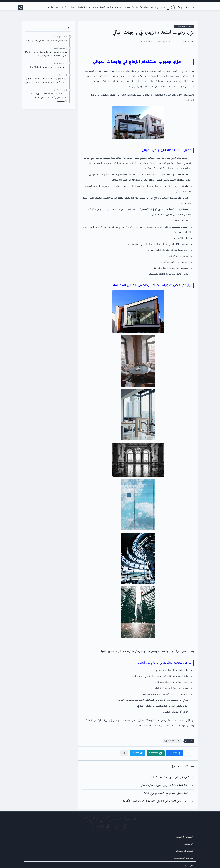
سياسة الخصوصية (184, 858)
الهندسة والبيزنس (115, 7)
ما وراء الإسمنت (76, 7)
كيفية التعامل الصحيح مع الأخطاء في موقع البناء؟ (167, 793)
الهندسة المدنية (147, 7)
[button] (175, 753)
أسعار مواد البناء (53, 7)
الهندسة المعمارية (131, 7)
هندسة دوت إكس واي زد (175, 7)
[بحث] (21, 7)
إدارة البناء (64, 7)
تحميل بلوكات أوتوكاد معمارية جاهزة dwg (48, 67)
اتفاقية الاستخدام (184, 851)
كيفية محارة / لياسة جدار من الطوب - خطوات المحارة (165, 785)
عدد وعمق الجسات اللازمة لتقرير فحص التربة (47, 41)
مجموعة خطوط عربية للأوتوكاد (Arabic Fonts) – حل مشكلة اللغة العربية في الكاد (46, 54)
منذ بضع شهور (59, 36)
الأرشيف (189, 844)
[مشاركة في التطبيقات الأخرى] (124, 753)
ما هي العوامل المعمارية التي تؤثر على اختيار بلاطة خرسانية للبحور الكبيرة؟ (156, 801)
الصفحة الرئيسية (185, 837)
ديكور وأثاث (102, 7)
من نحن (189, 865)
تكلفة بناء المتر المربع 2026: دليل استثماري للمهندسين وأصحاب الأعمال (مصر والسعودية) (48, 98)
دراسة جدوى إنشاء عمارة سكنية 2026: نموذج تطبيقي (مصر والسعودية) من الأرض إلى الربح (46, 81)
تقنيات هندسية (90, 7)
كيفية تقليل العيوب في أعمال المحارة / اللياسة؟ (169, 778)
